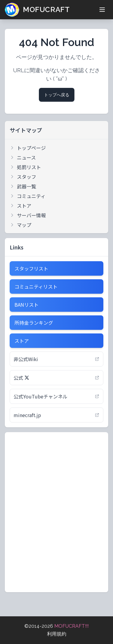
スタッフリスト (31, 268)
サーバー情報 (28, 215)
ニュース (23, 157)
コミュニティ (28, 196)
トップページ (28, 148)
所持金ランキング (34, 323)
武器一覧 (23, 186)
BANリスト (27, 305)
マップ (20, 225)
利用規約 (57, 634)
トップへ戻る (57, 95)
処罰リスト (25, 167)
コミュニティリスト (36, 286)
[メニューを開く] (102, 10)
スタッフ (23, 177)
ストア (20, 206)
